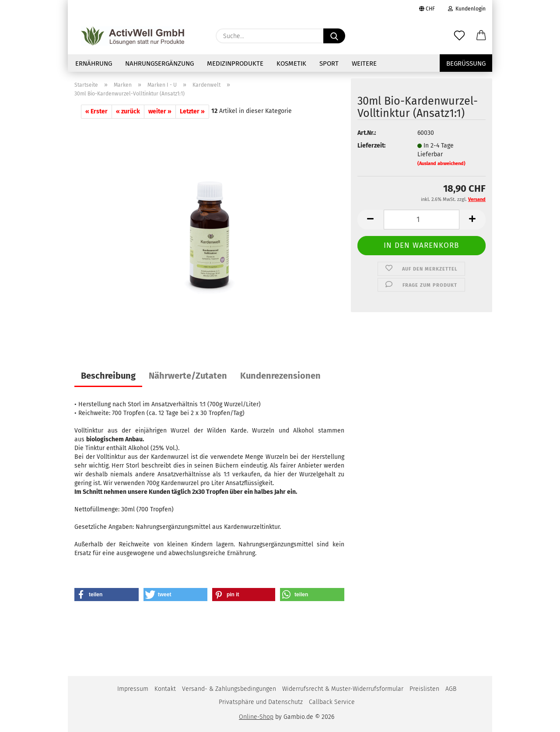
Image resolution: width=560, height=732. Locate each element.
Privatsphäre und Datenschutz (261, 702)
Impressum (133, 689)
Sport (329, 63)
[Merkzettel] (459, 36)
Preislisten (424, 689)
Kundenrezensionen (280, 376)
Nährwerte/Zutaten (188, 376)
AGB (451, 689)
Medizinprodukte (235, 63)
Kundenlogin (467, 9)
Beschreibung (108, 376)
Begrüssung (466, 63)
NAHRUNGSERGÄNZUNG (159, 63)
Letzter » (192, 111)
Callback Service (332, 702)
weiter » (160, 111)
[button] (481, 36)
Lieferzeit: (371, 146)
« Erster (96, 111)
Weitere (364, 63)
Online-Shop (256, 717)
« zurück (128, 111)
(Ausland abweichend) (441, 164)
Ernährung (94, 63)
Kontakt (165, 689)
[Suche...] (334, 36)
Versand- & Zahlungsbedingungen (229, 689)
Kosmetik (291, 63)
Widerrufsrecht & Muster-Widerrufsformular (343, 689)
